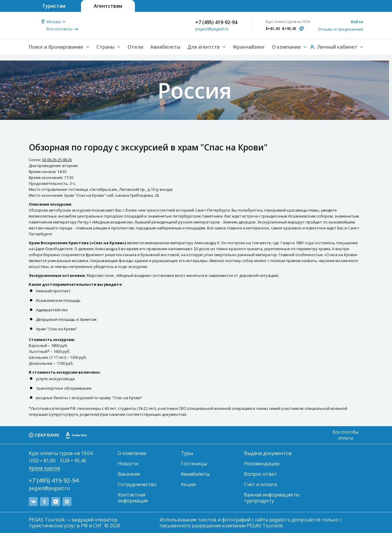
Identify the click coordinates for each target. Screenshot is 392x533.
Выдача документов (268, 453)
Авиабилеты (165, 47)
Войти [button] (357, 22)
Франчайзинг (249, 47)
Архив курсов (44, 468)
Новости (128, 464)
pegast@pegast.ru (212, 29)
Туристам (54, 6)
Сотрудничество (137, 484)
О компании (132, 453)
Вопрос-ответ (260, 474)
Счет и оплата (260, 484)
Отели (135, 47)
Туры (187, 453)
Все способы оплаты (345, 435)
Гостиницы (194, 464)
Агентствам (108, 6)
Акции (188, 484)
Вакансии (129, 474)
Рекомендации (262, 464)
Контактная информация (133, 498)
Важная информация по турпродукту (272, 498)
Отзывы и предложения (341, 29)
